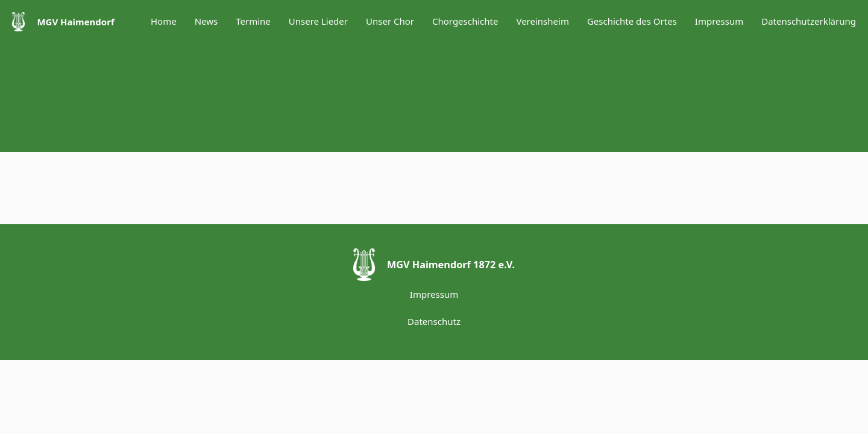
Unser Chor (390, 21)
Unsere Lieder (318, 21)
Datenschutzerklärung (809, 21)
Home (164, 21)
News (206, 21)
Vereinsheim (542, 21)
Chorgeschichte (465, 21)
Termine (253, 21)
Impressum (719, 21)
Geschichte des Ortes (632, 21)
